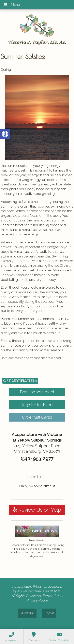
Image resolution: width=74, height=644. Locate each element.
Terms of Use (52, 596)
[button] (5, 134)
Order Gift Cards (37, 417)
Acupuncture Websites (30, 586)
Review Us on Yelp (37, 510)
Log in (49, 613)
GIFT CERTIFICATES (20, 381)
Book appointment (37, 392)
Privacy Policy (37, 600)
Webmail (27, 613)
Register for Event (37, 405)
